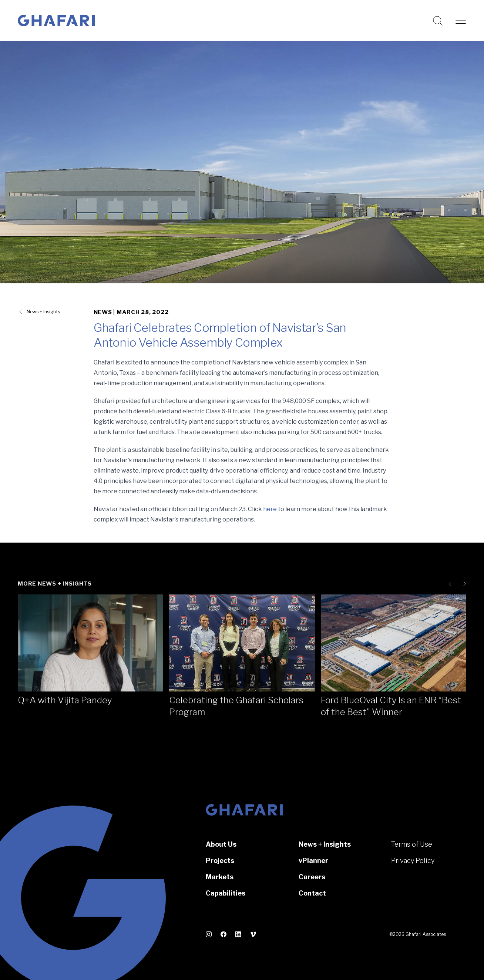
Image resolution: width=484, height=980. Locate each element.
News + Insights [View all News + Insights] (43, 312)
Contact (312, 893)
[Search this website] (438, 21)
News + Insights (325, 844)
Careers (312, 877)
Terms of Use (412, 844)
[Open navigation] (461, 21)
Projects (220, 861)
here (270, 509)
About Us (221, 844)
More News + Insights (55, 584)
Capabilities (226, 893)
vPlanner (313, 861)
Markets (220, 877)
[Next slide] (463, 584)
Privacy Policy (413, 861)
